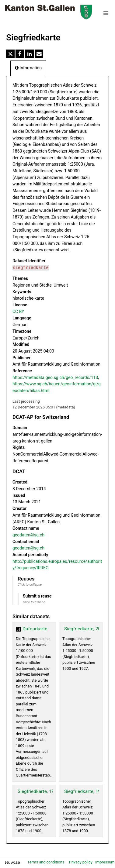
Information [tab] (28, 68)
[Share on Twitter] (10, 54)
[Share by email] (39, 54)
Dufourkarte (35, 629)
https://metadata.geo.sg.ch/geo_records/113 (55, 377)
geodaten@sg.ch (28, 535)
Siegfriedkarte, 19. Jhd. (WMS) (49, 791)
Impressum (105, 862)
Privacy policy (81, 862)
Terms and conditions (46, 862)
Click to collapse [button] (30, 585)
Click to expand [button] (34, 602)
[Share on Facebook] (20, 54)
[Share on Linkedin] (30, 54)
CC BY (18, 312)
